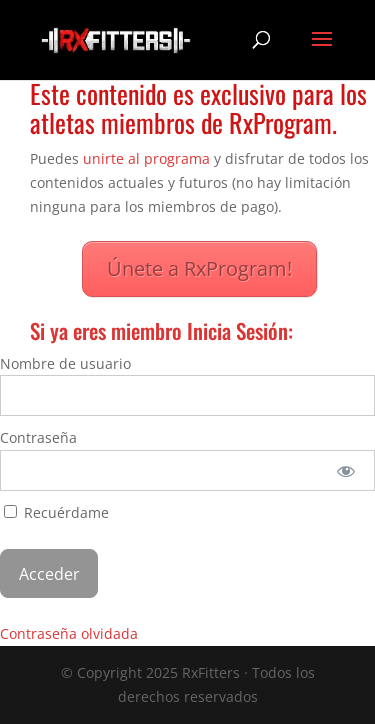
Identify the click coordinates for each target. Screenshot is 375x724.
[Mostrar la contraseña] (346, 470)
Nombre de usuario (65, 363)
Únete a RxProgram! (199, 268)
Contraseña (38, 437)
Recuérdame (56, 512)
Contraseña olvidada (69, 633)
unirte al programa (146, 158)
